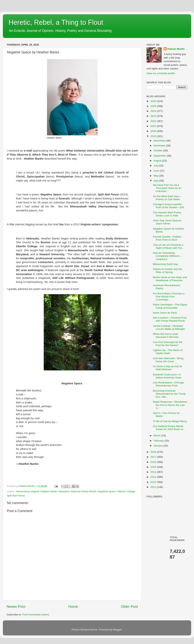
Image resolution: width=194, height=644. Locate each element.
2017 (154, 457)
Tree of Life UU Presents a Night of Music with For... (168, 246)
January (158, 446)
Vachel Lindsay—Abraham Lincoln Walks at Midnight (169, 327)
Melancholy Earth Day (165, 264)
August (158, 161)
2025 (154, 106)
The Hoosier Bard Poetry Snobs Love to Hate (167, 214)
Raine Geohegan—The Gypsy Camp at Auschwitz (170, 306)
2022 (154, 121)
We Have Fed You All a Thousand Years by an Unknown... (167, 188)
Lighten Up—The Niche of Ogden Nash (168, 352)
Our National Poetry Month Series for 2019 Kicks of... (169, 428)
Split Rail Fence (16, 496)
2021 (154, 126)
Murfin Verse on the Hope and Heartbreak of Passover (170, 279)
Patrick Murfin (176, 49)
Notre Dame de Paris (165, 313)
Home (73, 607)
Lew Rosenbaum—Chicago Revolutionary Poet (169, 384)
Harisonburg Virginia (27, 491)
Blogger (117, 630)
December (160, 141)
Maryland (64, 491)
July (156, 166)
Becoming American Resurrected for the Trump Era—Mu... (169, 394)
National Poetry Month (84, 491)
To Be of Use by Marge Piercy (170, 421)
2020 (154, 131)
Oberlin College (126, 491)
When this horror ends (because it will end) (166, 335)
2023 (154, 116)
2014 (154, 472)
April (156, 181)
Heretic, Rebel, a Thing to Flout (56, 22)
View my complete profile (161, 73)
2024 (154, 111)
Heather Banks (49, 491)
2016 (154, 462)
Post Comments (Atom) (36, 615)
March (157, 436)
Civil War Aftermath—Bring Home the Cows (168, 360)
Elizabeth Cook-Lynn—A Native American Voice (167, 376)
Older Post (129, 607)
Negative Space (107, 491)
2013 (154, 477)
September (160, 156)
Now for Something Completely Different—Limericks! (167, 256)
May (156, 176)
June (157, 171)
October (158, 151)
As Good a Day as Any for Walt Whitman (168, 368)
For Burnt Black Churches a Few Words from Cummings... (169, 297)
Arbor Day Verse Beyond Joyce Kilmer (167, 222)
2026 (154, 101)
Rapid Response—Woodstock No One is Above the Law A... (170, 405)
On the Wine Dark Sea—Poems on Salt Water (167, 198)
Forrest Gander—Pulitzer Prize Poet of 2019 (167, 238)
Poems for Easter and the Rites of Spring (167, 271)
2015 (154, 467)
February (159, 441)
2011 (154, 487)
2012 (154, 482)
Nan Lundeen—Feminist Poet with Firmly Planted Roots (170, 319)
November (160, 146)
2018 (154, 452)
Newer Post (16, 607)
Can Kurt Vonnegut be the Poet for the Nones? (168, 344)
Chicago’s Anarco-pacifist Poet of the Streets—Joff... (169, 206)
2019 (154, 136)
